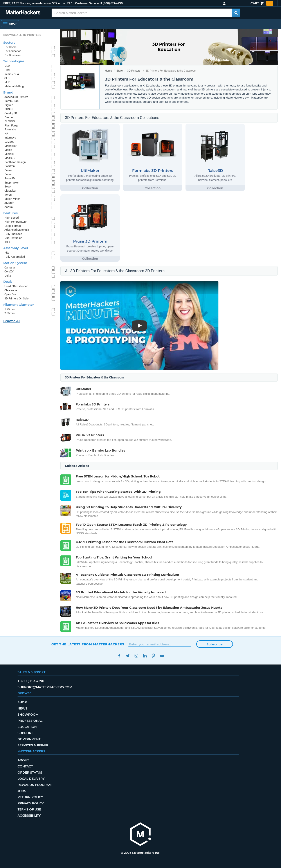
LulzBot (9, 142)
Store (120, 71)
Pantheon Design (15, 162)
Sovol (8, 186)
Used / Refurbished (16, 286)
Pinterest (153, 656)
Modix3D (10, 158)
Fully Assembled (15, 257)
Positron (10, 166)
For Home (10, 47)
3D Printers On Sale (16, 298)
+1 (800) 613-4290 (111, 3)
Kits (7, 253)
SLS (7, 78)
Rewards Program (35, 785)
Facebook (119, 656)
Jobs (22, 791)
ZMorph (9, 203)
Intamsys (10, 138)
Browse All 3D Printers (22, 35)
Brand (8, 92)
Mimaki (9, 154)
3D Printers (134, 71)
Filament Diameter (19, 305)
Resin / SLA (12, 74)
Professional (30, 721)
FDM (7, 70)
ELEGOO (10, 121)
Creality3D (11, 113)
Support (25, 733)
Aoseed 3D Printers (16, 97)
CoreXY (9, 271)
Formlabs (10, 129)
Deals (8, 282)
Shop (22, 702)
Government (29, 739)
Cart (262, 3)
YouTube (162, 656)
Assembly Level (16, 248)
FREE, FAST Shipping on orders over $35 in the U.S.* (38, 3)
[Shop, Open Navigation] (10, 24)
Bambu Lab (11, 101)
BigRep (9, 105)
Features (10, 213)
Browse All (12, 321)
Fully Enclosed (13, 234)
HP (6, 134)
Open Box (10, 294)
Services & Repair (33, 745)
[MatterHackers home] (23, 13)
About (23, 760)
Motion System (15, 263)
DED (7, 66)
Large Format (13, 226)
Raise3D (10, 178)
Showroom (28, 715)
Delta (8, 276)
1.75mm (9, 309)
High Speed (12, 218)
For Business (13, 55)
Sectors (9, 43)
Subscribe (215, 644)
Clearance (11, 290)
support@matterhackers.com (45, 687)
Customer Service (87, 3)
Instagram (136, 656)
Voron (8, 195)
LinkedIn (145, 656)
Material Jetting (14, 86)
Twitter (128, 656)
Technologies (14, 61)
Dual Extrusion (13, 238)
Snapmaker (12, 183)
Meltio (8, 150)
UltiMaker (10, 191)
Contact (25, 766)
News (23, 708)
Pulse (8, 174)
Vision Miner (12, 199)
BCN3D (9, 109)
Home (108, 71)
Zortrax (9, 207)
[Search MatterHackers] (236, 13)
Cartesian (10, 267)
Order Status (30, 773)
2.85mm (9, 313)
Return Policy (30, 797)
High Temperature (15, 222)
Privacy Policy (31, 803)
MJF (7, 82)
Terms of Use (29, 809)
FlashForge (11, 125)
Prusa (8, 170)
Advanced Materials (17, 230)
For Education (13, 51)
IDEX (7, 242)
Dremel (9, 117)
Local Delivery (31, 779)
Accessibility (29, 816)
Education (27, 727)
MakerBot (10, 146)
